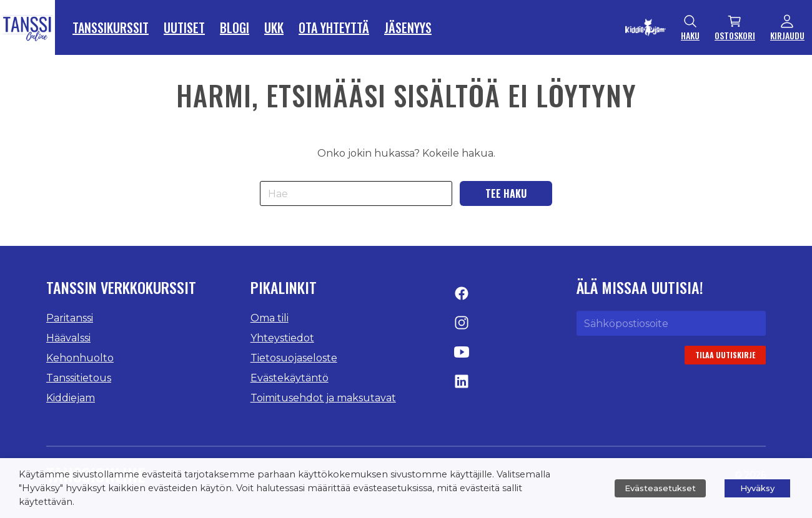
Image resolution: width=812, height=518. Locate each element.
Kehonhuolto (80, 358)
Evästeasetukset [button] (660, 488)
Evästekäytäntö (290, 378)
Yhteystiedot (282, 338)
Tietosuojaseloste (294, 358)
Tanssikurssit (111, 27)
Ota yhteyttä (334, 27)
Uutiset (184, 27)
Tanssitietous (79, 378)
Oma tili (270, 318)
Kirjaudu (787, 28)
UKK (274, 27)
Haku (690, 28)
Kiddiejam (71, 398)
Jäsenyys (408, 27)
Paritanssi (70, 318)
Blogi (235, 27)
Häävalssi (68, 338)
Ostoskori (735, 28)
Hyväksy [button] (757, 488)
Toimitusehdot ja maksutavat (323, 398)
